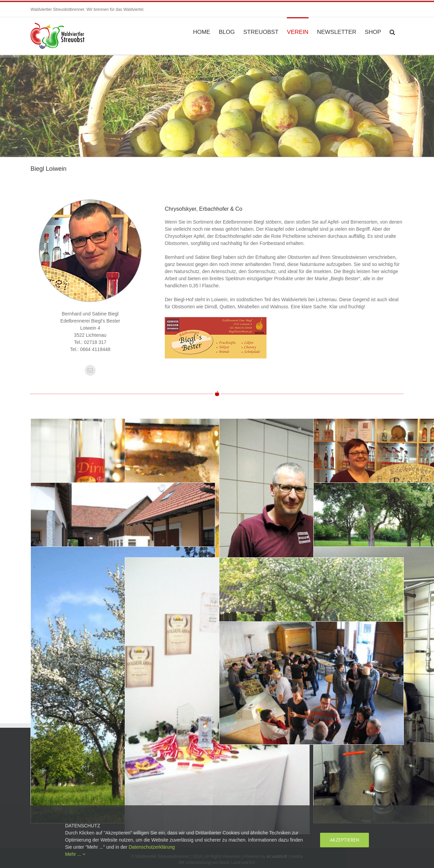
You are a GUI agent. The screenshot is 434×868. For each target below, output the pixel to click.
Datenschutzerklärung (152, 847)
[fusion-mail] (90, 370)
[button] (392, 32)
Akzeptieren (344, 840)
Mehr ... (75, 854)
